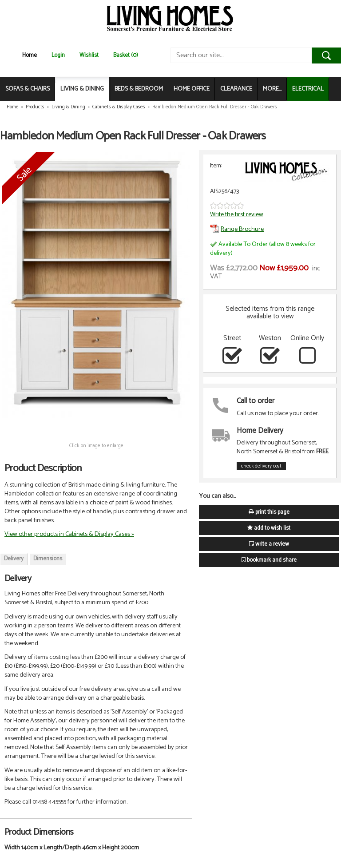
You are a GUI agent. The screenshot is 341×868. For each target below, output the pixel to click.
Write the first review (237, 214)
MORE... (272, 89)
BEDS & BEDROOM (139, 89)
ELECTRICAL (308, 89)
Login (58, 55)
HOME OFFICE (192, 89)
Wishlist (89, 55)
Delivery (14, 559)
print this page (269, 512)
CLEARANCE (236, 89)
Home (30, 55)
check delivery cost (261, 466)
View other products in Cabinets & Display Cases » (69, 534)
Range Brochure (237, 229)
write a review (269, 544)
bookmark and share (269, 560)
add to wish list (269, 528)
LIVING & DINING (82, 89)
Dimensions (48, 559)
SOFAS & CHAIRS (28, 89)
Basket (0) (126, 55)
